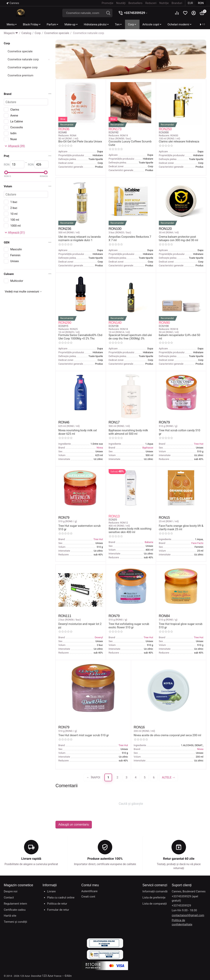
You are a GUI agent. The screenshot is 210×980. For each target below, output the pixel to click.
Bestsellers (135, 3)
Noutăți (121, 3)
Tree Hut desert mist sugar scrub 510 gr (84, 735)
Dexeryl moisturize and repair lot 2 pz (80, 626)
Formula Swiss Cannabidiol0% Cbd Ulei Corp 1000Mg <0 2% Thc (80, 337)
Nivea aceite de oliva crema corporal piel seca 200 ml (168, 735)
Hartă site (10, 916)
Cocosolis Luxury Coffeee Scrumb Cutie (130, 143)
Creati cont (88, 897)
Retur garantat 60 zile (179, 859)
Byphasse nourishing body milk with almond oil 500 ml (128, 432)
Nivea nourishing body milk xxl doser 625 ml (78, 432)
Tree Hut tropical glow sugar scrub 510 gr (181, 626)
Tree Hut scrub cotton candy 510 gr (179, 432)
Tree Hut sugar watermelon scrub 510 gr (79, 528)
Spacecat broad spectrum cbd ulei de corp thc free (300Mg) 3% (130, 337)
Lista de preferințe (154, 898)
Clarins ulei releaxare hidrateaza (179, 141)
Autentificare (89, 891)
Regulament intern (15, 904)
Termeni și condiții (15, 922)
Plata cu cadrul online (61, 898)
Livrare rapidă (31, 859)
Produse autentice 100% (105, 859)
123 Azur (48, 976)
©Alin (68, 976)
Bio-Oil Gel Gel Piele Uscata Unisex (80, 141)
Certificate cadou (15, 910)
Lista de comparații (155, 904)
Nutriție (164, 3)
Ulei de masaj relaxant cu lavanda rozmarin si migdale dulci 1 (79, 238)
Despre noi (11, 891)
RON (201, 3)
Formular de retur (58, 910)
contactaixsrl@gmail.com (188, 915)
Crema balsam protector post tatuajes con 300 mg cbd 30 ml (178, 238)
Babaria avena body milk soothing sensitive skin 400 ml (130, 530)
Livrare (51, 891)
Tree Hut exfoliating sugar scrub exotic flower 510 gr (129, 626)
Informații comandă (155, 891)
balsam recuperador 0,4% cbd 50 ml (179, 337)
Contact (9, 898)
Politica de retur (57, 904)
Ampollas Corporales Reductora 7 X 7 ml (130, 238)
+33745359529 (135, 13)
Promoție (108, 3)
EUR (190, 3)
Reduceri (151, 3)
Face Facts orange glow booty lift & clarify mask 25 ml (181, 528)
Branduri (177, 3)
